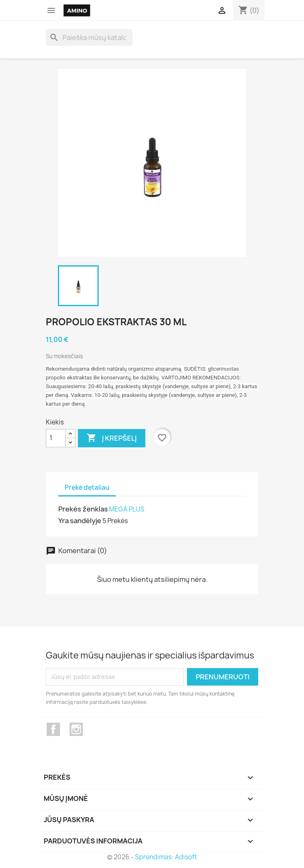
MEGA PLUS (127, 509)
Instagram (76, 729)
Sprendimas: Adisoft (166, 857)
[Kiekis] (56, 438)
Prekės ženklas (83, 509)
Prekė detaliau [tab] (87, 488)
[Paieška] (89, 37)
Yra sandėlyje (80, 521)
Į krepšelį (112, 438)
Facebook (53, 729)
